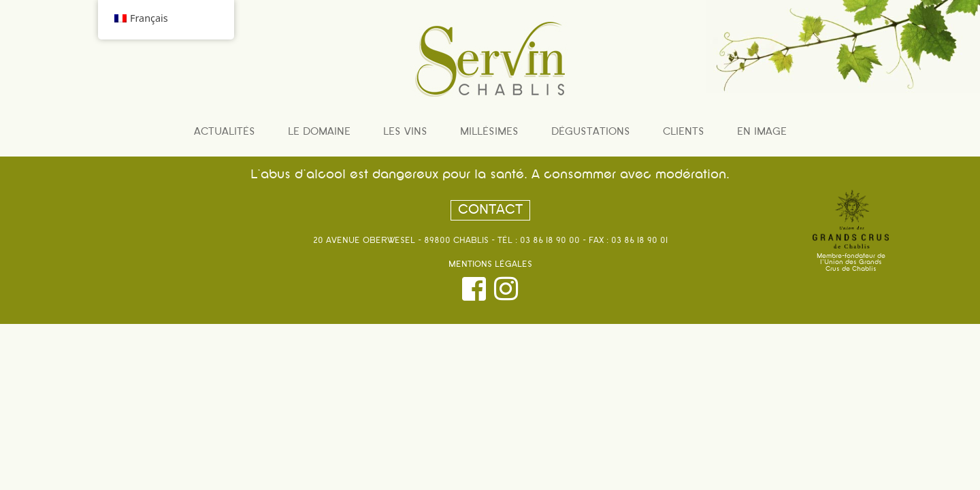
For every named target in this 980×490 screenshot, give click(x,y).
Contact (490, 210)
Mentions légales (490, 265)
